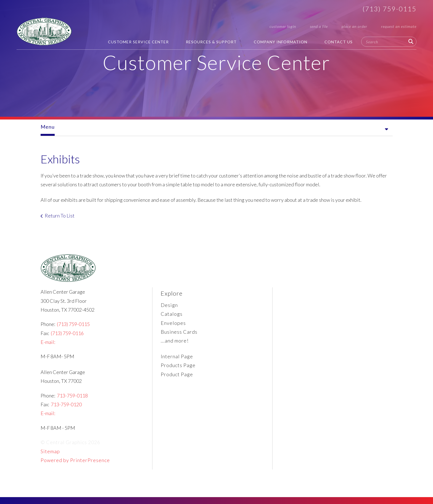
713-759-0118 (72, 400)
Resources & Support (211, 42)
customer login (283, 26)
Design (169, 309)
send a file (319, 26)
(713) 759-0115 (390, 9)
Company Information (281, 42)
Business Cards (179, 336)
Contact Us (339, 42)
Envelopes (173, 327)
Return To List (60, 220)
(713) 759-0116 (67, 337)
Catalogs (172, 318)
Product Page (177, 378)
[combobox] (389, 42)
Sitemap (50, 455)
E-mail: (48, 346)
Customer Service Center (138, 42)
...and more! (175, 345)
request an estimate (399, 26)
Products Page (178, 369)
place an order (354, 26)
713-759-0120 (66, 408)
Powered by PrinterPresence (75, 464)
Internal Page (177, 360)
